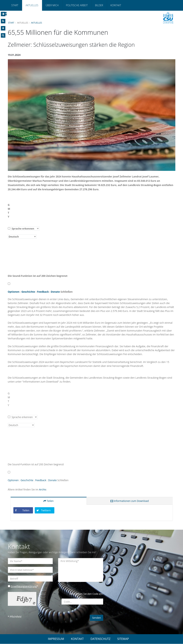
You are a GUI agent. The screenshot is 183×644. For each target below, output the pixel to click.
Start (15, 5)
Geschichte (28, 292)
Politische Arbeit (77, 5)
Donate (56, 292)
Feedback (43, 292)
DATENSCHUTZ (100, 639)
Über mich (52, 5)
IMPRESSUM (56, 639)
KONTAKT (77, 639)
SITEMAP (123, 639)
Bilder (99, 5)
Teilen (49, 501)
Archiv (43, 490)
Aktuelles (32, 5)
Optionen (14, 292)
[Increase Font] (3, 28)
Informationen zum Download (130, 501)
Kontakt (116, 5)
